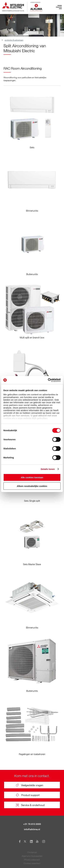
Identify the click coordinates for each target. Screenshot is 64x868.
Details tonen (48, 469)
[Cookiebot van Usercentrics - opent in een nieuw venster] (48, 380)
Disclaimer (32, 852)
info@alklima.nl (32, 829)
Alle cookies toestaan (32, 477)
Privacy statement (32, 860)
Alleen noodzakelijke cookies (32, 486)
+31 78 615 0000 (32, 824)
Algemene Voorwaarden (32, 856)
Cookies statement (32, 863)
